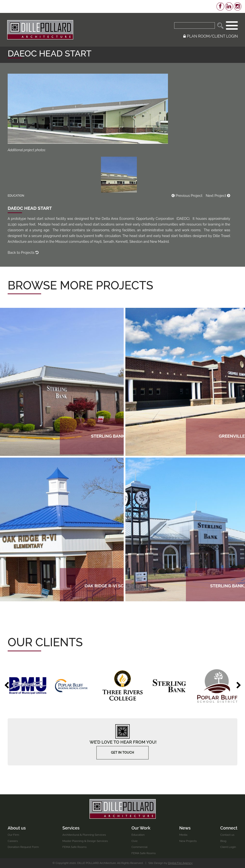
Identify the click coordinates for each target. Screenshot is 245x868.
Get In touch (122, 753)
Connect (229, 828)
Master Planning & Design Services (85, 841)
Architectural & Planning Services (84, 835)
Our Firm (13, 835)
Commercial (140, 847)
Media (183, 835)
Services (71, 828)
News (185, 828)
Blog (223, 841)
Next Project (218, 196)
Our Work (141, 828)
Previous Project (187, 196)
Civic (135, 841)
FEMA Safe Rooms (75, 847)
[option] (28, 686)
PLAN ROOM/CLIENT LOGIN (211, 36)
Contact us (227, 835)
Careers (13, 841)
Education (138, 835)
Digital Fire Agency (180, 863)
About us (17, 828)
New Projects (188, 841)
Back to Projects (23, 253)
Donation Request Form (23, 847)
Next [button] (239, 686)
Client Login (228, 847)
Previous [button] (6, 686)
